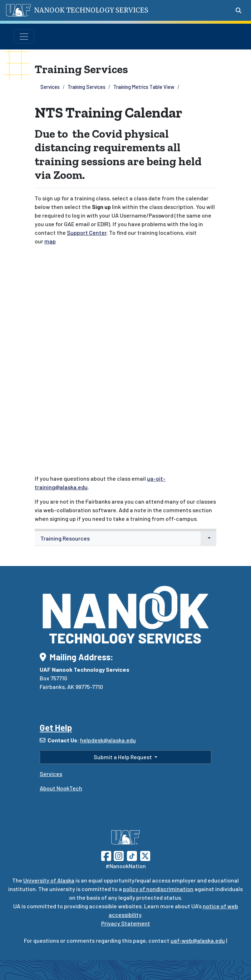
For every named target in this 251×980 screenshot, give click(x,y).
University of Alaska (49, 880)
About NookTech (61, 788)
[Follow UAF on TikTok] (132, 855)
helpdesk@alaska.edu (108, 740)
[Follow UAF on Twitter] (145, 855)
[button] (208, 538)
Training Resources (65, 538)
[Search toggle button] (238, 10)
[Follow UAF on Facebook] (106, 855)
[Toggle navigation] (24, 37)
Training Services (87, 87)
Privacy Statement (126, 923)
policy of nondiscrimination (158, 889)
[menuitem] (126, 539)
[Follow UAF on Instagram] (118, 855)
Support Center (87, 232)
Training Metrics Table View (144, 87)
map (50, 241)
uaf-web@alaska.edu (198, 940)
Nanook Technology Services (91, 10)
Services (50, 87)
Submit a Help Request (123, 757)
